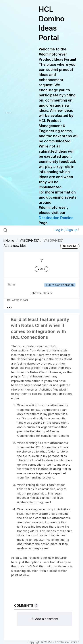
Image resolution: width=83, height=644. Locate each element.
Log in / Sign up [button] (67, 230)
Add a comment (45, 619)
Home (9, 240)
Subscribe (70, 246)
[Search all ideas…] (26, 230)
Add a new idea (15, 246)
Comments (26, 606)
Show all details (42, 293)
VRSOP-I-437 (29, 240)
